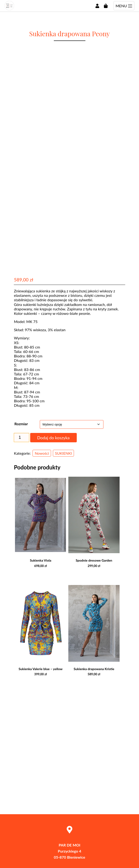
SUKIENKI (63, 453)
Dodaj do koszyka (53, 438)
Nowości (42, 453)
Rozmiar (21, 424)
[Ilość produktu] (21, 438)
